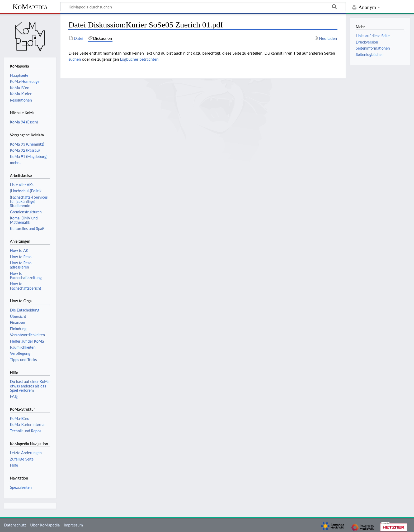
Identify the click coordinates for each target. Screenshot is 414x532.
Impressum (74, 525)
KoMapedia (30, 7)
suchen (75, 59)
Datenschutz (15, 525)
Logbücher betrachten (139, 59)
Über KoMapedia (45, 525)
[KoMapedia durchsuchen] (203, 7)
